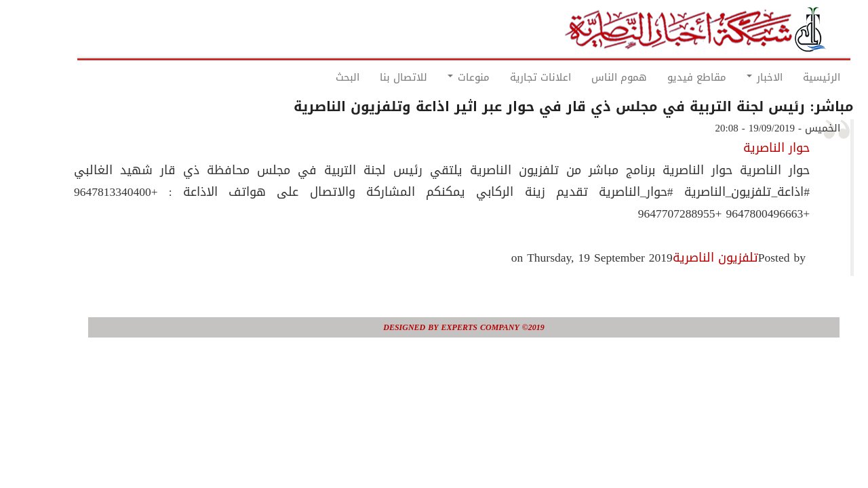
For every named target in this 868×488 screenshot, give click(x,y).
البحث (318, 77)
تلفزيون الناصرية (686, 258)
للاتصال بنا (374, 77)
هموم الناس (589, 77)
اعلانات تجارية (511, 77)
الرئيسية (792, 77)
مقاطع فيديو (667, 77)
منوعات (439, 77)
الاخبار (735, 77)
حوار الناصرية (747, 148)
